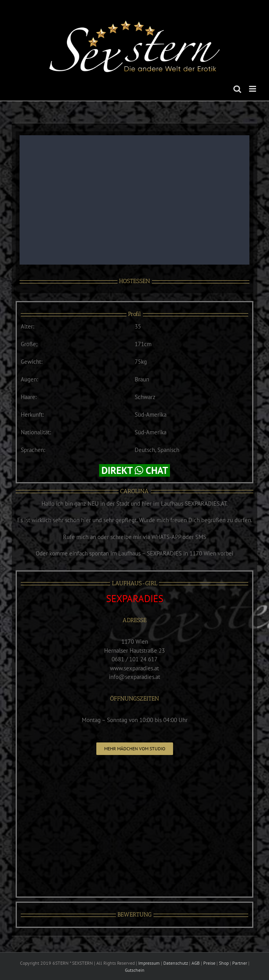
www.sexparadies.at (134, 668)
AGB (196, 963)
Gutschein (135, 970)
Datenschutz (176, 963)
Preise (209, 963)
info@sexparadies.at (134, 677)
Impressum (149, 963)
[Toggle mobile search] (237, 89)
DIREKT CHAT (134, 470)
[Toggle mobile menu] (253, 89)
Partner (240, 963)
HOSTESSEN (134, 281)
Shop (224, 963)
